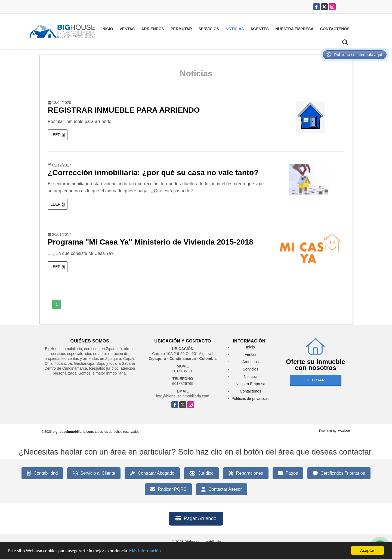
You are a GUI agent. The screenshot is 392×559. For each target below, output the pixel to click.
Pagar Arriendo (196, 518)
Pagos (288, 473)
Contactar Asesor (222, 489)
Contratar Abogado (152, 473)
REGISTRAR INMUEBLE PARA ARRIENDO (124, 110)
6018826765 (183, 384)
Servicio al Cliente (94, 473)
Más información (145, 552)
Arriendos (153, 29)
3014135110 (183, 371)
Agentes (260, 29)
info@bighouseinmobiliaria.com (183, 396)
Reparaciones (246, 473)
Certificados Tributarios (339, 473)
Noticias (235, 29)
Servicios (209, 29)
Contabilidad (42, 473)
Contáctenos (335, 29)
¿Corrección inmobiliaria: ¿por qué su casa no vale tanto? (153, 173)
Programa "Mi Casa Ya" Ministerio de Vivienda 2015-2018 (151, 242)
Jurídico (201, 473)
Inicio (107, 29)
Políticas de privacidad (251, 399)
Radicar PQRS (168, 489)
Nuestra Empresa (294, 29)
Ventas (127, 29)
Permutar (181, 29)
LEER (58, 135)
